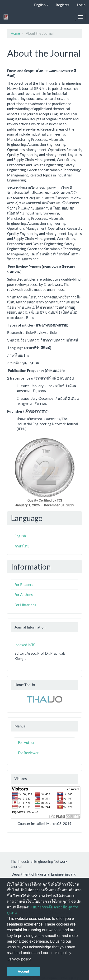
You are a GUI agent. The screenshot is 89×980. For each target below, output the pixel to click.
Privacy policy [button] (19, 959)
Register (63, 5)
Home (15, 33)
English (20, 536)
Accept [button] (23, 971)
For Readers (24, 585)
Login (81, 5)
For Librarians (25, 605)
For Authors (24, 595)
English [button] (41, 5)
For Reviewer (28, 753)
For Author (26, 742)
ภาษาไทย (22, 546)
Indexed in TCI (26, 645)
